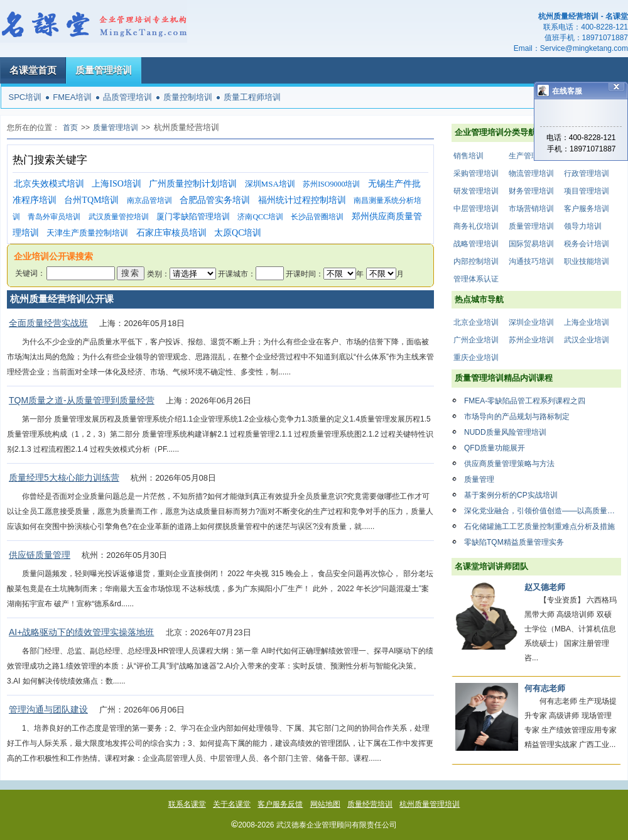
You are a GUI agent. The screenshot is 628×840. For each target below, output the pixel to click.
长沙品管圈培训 (317, 217)
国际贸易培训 (531, 244)
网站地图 (325, 804)
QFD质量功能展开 (495, 448)
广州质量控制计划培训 (193, 184)
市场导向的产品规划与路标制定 (517, 417)
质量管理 (479, 479)
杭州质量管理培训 (430, 804)
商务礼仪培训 (476, 226)
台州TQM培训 (91, 200)
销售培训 (468, 156)
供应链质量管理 (40, 555)
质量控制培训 (188, 97)
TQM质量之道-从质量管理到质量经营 (82, 400)
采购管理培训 (476, 173)
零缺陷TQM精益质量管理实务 (514, 542)
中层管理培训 (476, 209)
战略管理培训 (476, 244)
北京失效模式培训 (49, 184)
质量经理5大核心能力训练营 (64, 477)
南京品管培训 (149, 200)
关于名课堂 (232, 804)
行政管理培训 (587, 173)
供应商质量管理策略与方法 (509, 464)
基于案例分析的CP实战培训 (511, 495)
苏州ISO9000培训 (331, 184)
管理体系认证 (476, 279)
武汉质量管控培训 (119, 217)
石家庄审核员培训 (171, 233)
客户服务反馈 (280, 804)
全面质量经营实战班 (48, 323)
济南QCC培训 (260, 217)
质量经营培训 (370, 804)
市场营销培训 (531, 209)
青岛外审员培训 (54, 217)
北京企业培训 (476, 322)
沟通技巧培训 (531, 261)
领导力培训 (583, 226)
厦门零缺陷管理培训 (193, 216)
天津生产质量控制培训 (87, 233)
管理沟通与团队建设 (48, 709)
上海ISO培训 (116, 184)
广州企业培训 (476, 340)
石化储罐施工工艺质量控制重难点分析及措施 (539, 526)
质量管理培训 (104, 70)
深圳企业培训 (531, 322)
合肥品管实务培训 (215, 200)
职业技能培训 (587, 261)
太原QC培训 (238, 233)
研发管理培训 (476, 191)
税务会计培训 (587, 244)
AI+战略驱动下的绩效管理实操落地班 (81, 632)
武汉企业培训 (587, 340)
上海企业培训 (587, 322)
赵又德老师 (545, 587)
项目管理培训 (587, 191)
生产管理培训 (531, 156)
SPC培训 (25, 97)
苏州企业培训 (531, 340)
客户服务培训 (587, 209)
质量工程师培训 (252, 97)
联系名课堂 (187, 804)
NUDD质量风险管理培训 (505, 432)
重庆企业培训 (476, 357)
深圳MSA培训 (270, 184)
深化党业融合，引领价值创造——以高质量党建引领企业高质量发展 (543, 511)
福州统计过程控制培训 (302, 200)
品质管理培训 (127, 97)
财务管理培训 (531, 191)
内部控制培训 (476, 261)
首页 (70, 128)
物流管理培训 (531, 173)
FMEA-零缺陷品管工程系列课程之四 (525, 401)
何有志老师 (545, 688)
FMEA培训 (72, 97)
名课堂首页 (33, 70)
